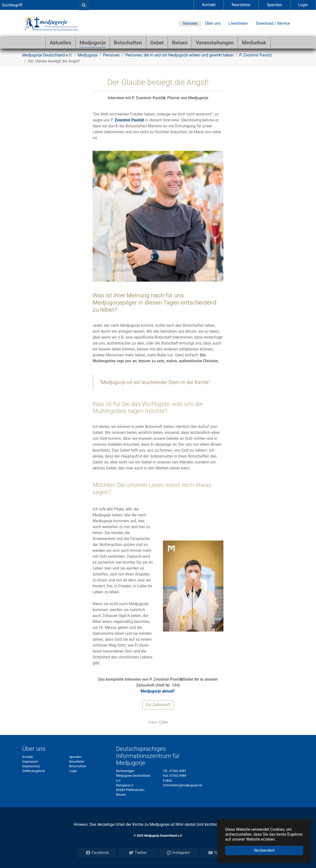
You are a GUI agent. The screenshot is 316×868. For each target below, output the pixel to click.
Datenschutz (31, 766)
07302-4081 (178, 771)
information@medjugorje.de (183, 785)
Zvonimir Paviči (128, 120)
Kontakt (209, 5)
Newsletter (241, 5)
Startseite (190, 23)
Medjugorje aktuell (158, 691)
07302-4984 (178, 776)
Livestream (238, 23)
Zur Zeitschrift (158, 705)
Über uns (213, 23)
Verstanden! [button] (264, 850)
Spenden (274, 5)
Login (303, 5)
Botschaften (78, 766)
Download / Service (273, 23)
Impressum (30, 762)
